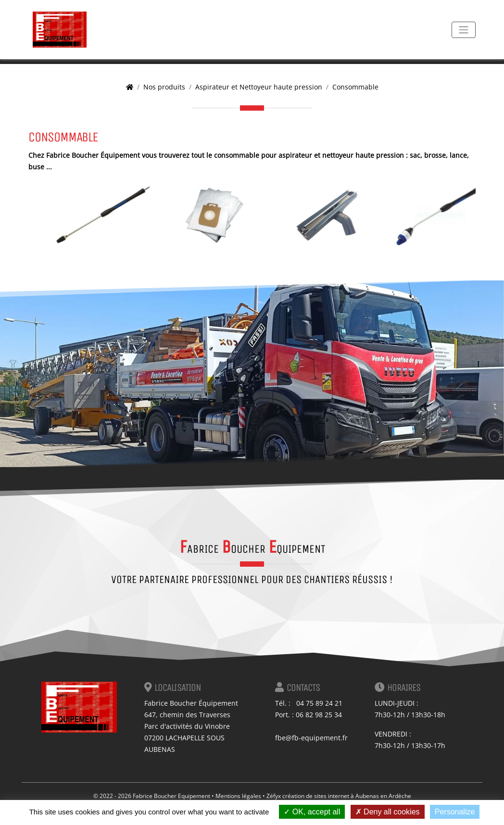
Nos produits (164, 87)
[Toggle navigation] (464, 30)
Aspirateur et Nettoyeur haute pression (259, 87)
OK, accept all (312, 812)
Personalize (455, 812)
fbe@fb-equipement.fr (311, 738)
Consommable (355, 87)
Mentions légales (238, 796)
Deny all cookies (388, 812)
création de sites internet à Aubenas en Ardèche (347, 796)
